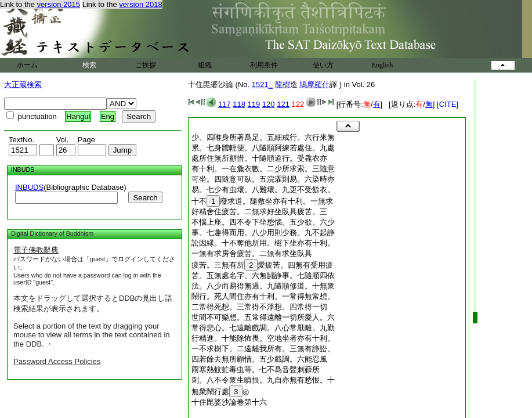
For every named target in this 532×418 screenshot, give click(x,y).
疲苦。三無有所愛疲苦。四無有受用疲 (262, 265)
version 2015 (59, 4)
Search (145, 198)
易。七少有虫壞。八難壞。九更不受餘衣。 (263, 190)
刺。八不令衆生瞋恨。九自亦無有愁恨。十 (263, 380)
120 (269, 104)
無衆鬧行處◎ (220, 392)
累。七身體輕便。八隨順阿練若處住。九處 (263, 148)
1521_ (262, 84)
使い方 (323, 65)
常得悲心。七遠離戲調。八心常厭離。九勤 (263, 328)
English (383, 65)
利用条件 (264, 65)
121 (283, 104)
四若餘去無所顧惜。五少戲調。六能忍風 (259, 359)
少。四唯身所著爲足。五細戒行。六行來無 (263, 137)
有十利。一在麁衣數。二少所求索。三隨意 (263, 169)
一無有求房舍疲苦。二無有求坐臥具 (252, 253)
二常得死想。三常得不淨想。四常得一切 (259, 307)
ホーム (27, 65)
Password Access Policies (57, 361)
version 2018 (140, 4)
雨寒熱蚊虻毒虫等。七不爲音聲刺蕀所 (256, 370)
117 (225, 104)
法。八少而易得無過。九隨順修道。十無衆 (263, 286)
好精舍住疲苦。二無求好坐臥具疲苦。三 (259, 212)
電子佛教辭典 (36, 250)
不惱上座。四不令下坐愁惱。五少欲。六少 (263, 222)
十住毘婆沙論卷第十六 (229, 402)
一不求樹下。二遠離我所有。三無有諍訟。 (263, 349)
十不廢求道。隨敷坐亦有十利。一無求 (262, 201)
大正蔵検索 (23, 84)
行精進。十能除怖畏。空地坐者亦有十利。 (263, 338)
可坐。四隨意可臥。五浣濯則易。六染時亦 (263, 179)
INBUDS (29, 187)
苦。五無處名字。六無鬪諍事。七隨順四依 (263, 275)
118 (239, 104)
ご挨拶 (146, 65)
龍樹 (283, 84)
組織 (205, 65)
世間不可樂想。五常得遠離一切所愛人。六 (263, 317)
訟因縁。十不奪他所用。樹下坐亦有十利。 (263, 243)
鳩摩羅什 (314, 84)
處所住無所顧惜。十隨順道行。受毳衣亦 (259, 158)
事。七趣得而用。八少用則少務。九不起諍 (263, 233)
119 (254, 104)
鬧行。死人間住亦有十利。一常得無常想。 (263, 296)
